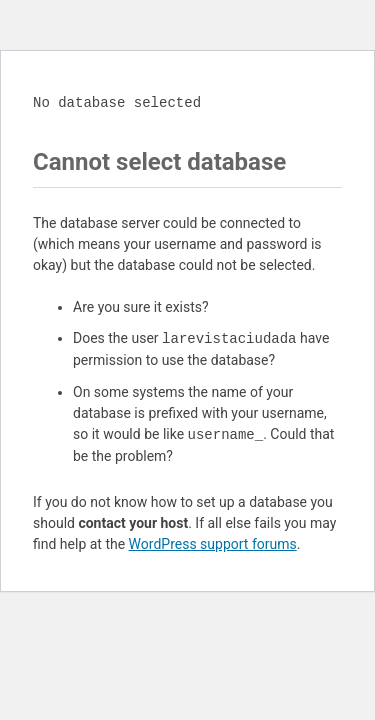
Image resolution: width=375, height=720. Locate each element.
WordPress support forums (213, 544)
